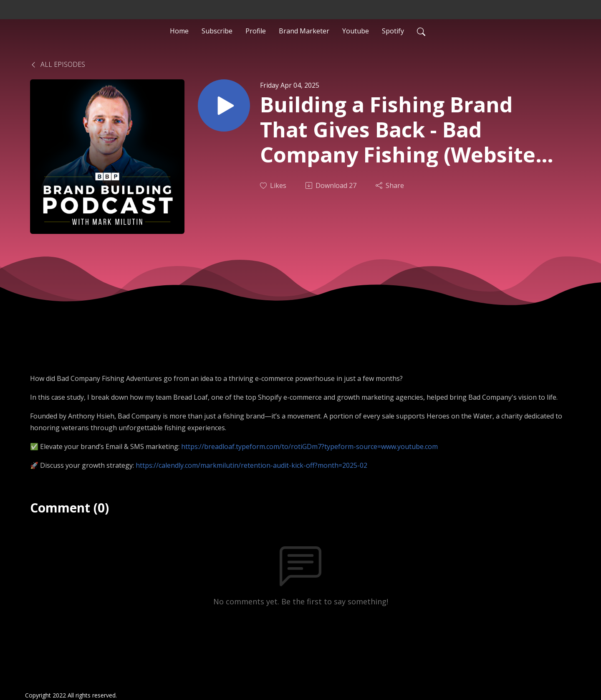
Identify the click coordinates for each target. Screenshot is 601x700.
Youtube (356, 31)
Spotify (393, 31)
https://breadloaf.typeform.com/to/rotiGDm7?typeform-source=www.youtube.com (309, 446)
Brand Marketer (304, 31)
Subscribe (217, 31)
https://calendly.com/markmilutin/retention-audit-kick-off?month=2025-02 (251, 465)
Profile (256, 31)
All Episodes (58, 64)
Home (179, 31)
